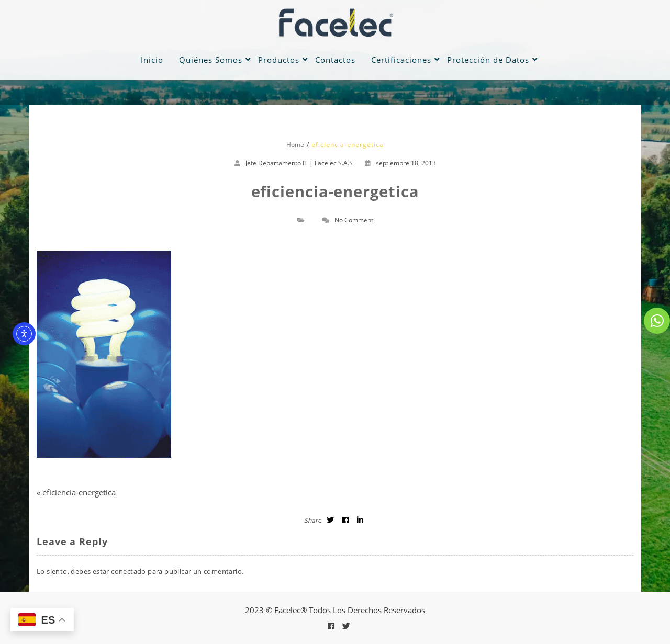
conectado (129, 571)
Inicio (152, 60)
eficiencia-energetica (79, 492)
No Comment (354, 220)
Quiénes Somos (211, 60)
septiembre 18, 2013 (400, 163)
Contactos (335, 60)
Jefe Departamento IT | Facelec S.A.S (299, 163)
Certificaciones (401, 60)
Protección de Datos (488, 60)
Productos (279, 60)
